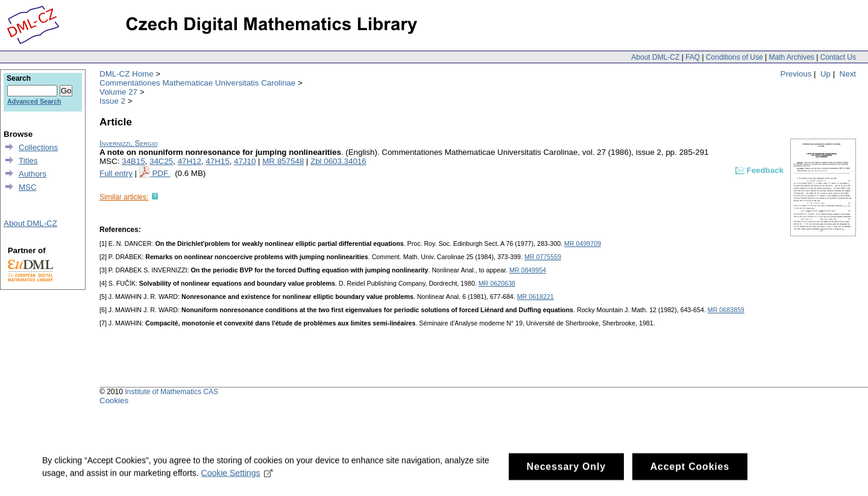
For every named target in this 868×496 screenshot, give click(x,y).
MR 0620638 (497, 283)
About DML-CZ (655, 57)
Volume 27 (118, 92)
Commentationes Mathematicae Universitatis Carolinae (197, 83)
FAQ (693, 57)
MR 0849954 (528, 270)
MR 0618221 (536, 297)
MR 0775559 (543, 257)
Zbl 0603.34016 (338, 161)
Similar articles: (124, 197)
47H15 (217, 161)
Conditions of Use (734, 57)
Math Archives (791, 57)
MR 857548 (283, 161)
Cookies (114, 400)
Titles (28, 161)
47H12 (190, 161)
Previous (796, 74)
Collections (38, 147)
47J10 (245, 161)
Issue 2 (112, 101)
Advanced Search (34, 101)
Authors (33, 174)
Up (826, 74)
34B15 (134, 161)
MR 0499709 (583, 243)
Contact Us (838, 57)
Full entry (116, 173)
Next (848, 74)
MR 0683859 (726, 310)
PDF (161, 173)
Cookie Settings (237, 477)
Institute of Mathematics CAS (171, 392)
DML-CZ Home (127, 74)
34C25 (161, 161)
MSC (28, 187)
